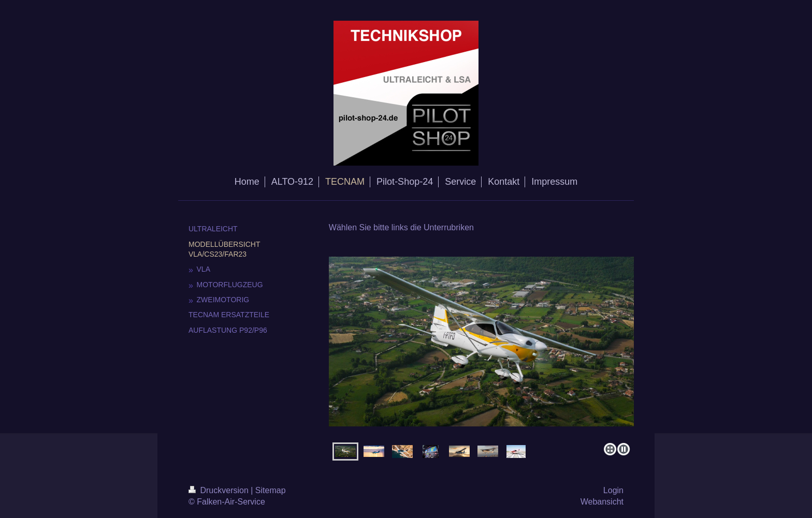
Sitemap (271, 490)
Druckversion (220, 490)
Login (613, 490)
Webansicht (602, 502)
